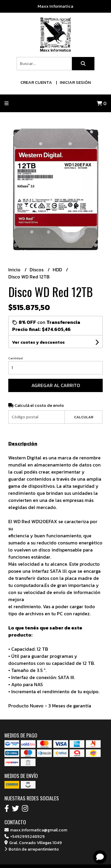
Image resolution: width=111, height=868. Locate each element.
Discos (37, 270)
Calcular (84, 417)
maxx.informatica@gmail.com (36, 830)
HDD (58, 270)
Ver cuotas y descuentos (38, 342)
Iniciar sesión (75, 82)
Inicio (15, 270)
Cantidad (16, 358)
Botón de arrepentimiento (32, 849)
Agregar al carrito (56, 385)
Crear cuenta (36, 82)
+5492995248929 (25, 836)
